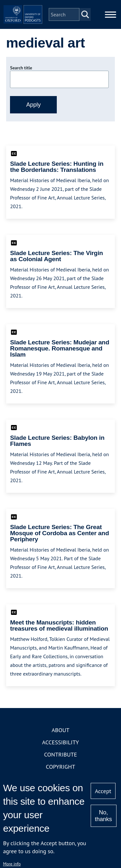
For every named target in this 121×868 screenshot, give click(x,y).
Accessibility (60, 742)
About (60, 730)
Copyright (60, 767)
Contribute (60, 754)
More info (12, 864)
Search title (21, 68)
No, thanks (103, 816)
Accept (103, 791)
